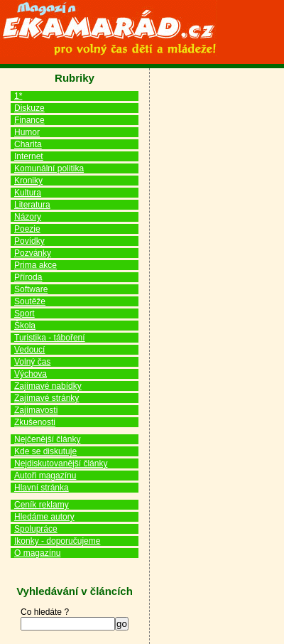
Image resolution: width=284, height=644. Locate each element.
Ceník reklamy (42, 505)
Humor (27, 132)
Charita (28, 144)
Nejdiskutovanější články (61, 463)
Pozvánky (33, 253)
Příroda (28, 277)
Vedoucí (29, 350)
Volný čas (32, 362)
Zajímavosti (36, 410)
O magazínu (37, 553)
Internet (29, 156)
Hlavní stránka (42, 488)
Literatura (32, 205)
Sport (24, 313)
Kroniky (28, 181)
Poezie (27, 229)
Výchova (31, 374)
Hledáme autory (44, 517)
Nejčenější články (47, 439)
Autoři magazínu (45, 476)
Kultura (28, 193)
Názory (28, 217)
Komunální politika (49, 168)
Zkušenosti (35, 422)
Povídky (29, 241)
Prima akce (35, 265)
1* (18, 96)
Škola (25, 326)
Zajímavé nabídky (48, 386)
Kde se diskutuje (45, 451)
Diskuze (29, 108)
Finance (29, 120)
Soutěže (30, 301)
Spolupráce (36, 529)
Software (31, 289)
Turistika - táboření (50, 338)
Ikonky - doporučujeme (57, 541)
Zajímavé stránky (47, 398)
